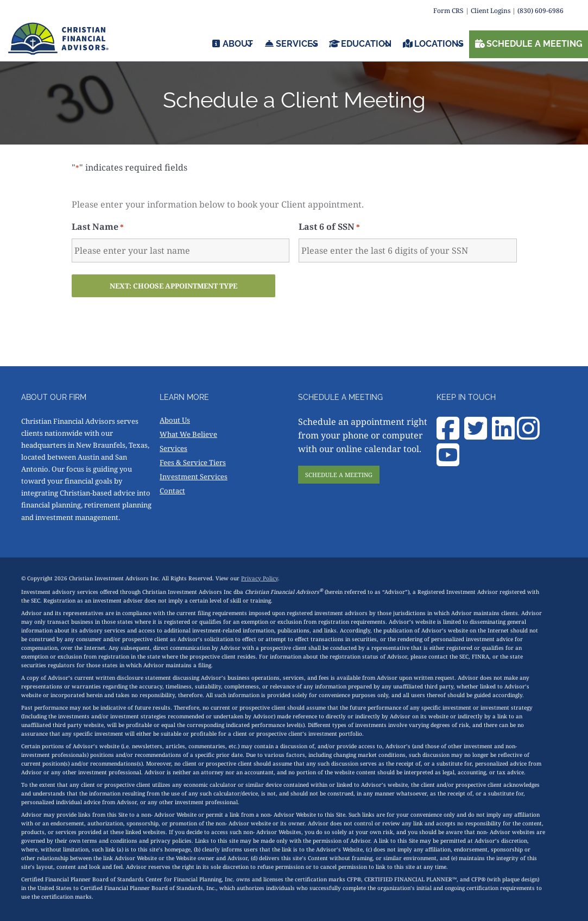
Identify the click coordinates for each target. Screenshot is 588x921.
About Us (175, 420)
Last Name (98, 227)
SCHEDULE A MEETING (339, 475)
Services (173, 448)
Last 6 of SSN (329, 227)
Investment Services (194, 477)
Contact (172, 491)
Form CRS (448, 11)
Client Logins (491, 11)
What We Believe (188, 434)
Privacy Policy (260, 578)
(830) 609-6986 (540, 11)
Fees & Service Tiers (193, 462)
